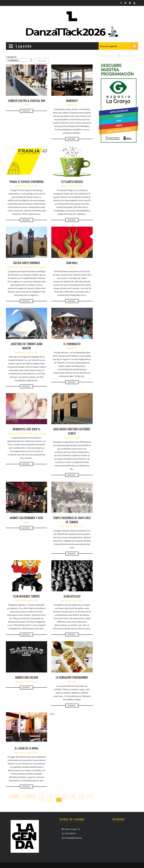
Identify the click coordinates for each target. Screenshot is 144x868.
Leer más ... (27, 111)
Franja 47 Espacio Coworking (27, 182)
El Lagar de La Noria (27, 748)
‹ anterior (30, 797)
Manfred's (72, 101)
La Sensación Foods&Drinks (72, 677)
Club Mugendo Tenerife (27, 596)
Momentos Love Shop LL (27, 429)
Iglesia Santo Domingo (27, 263)
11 (82, 797)
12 (90, 797)
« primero (14, 797)
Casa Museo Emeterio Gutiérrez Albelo (72, 431)
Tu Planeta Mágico (72, 182)
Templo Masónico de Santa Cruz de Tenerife (72, 520)
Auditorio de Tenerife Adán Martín (27, 346)
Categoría (11, 57)
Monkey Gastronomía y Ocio (27, 518)
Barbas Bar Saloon (27, 677)
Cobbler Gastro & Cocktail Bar (27, 101)
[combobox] (118, 46)
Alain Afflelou (72, 596)
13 (42, 800)
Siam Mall (72, 263)
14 (50, 800)
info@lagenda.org (73, 838)
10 (73, 797)
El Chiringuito (72, 344)
